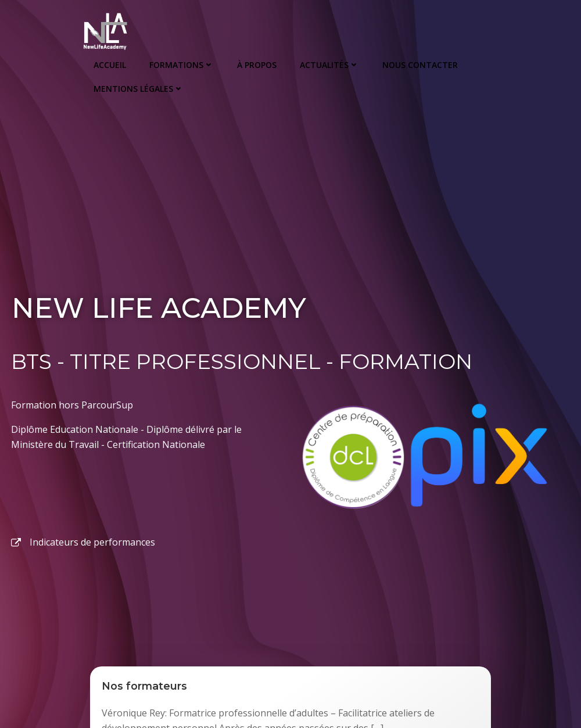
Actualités (329, 64)
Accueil (109, 64)
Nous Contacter (419, 64)
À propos (256, 64)
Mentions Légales (138, 88)
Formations (181, 64)
